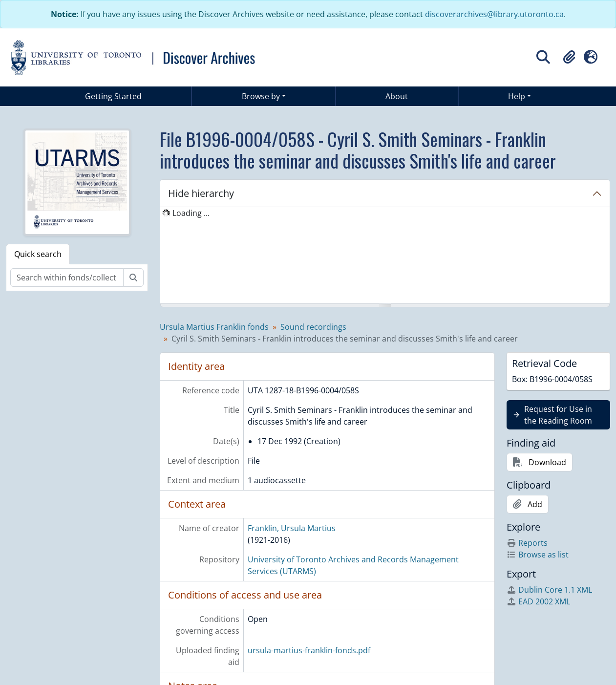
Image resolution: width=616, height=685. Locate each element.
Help (517, 96)
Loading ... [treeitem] (191, 213)
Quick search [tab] (38, 254)
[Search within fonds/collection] (67, 278)
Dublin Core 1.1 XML (549, 590)
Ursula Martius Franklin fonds (214, 327)
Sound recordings (313, 327)
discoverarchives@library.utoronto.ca (494, 14)
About (397, 96)
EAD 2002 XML (538, 601)
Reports (527, 543)
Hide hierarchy (201, 193)
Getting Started (113, 96)
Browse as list (538, 555)
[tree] (385, 256)
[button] (569, 57)
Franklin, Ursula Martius (292, 528)
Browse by (261, 96)
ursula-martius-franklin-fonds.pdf (309, 650)
